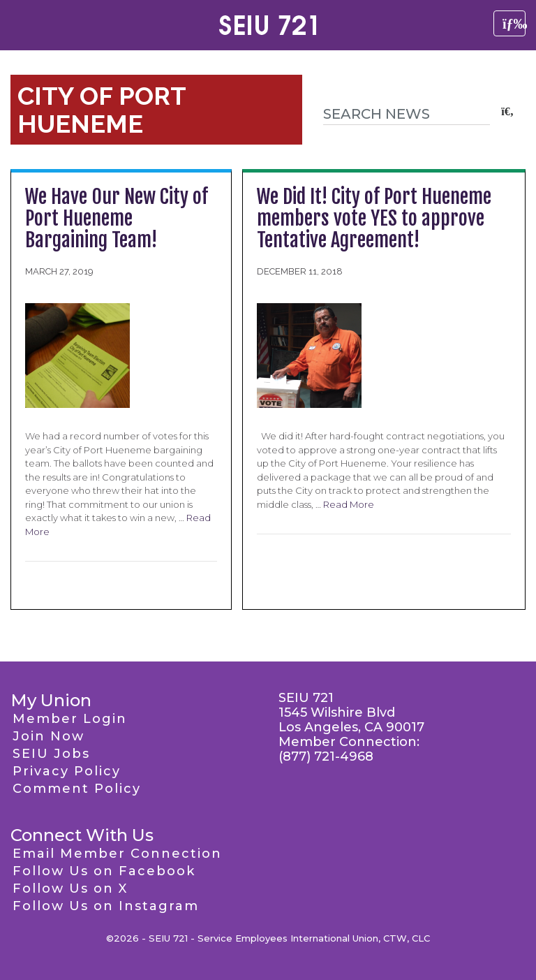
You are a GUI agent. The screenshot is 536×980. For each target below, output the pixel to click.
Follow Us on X (70, 888)
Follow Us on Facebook (104, 871)
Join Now (49, 736)
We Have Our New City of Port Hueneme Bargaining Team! (117, 218)
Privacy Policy (67, 771)
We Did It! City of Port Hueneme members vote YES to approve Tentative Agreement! (374, 218)
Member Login (70, 719)
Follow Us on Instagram (106, 906)
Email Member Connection (117, 854)
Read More (349, 504)
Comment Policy (77, 789)
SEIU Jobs (51, 754)
